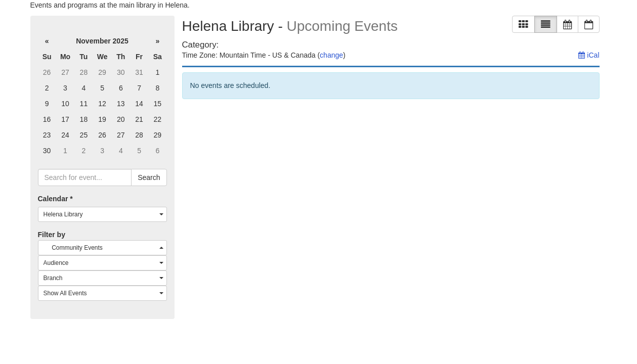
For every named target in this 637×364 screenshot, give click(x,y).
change (331, 55)
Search (149, 177)
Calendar (55, 199)
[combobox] (102, 214)
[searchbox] (85, 177)
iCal (589, 55)
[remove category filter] (258, 45)
